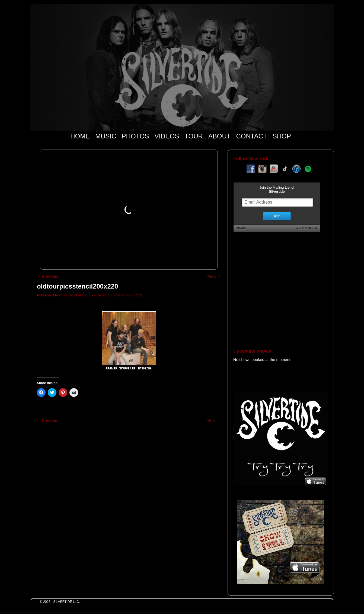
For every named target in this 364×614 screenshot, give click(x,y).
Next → (214, 276)
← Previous (48, 276)
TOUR (194, 136)
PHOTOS (135, 136)
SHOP (282, 136)
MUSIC (106, 136)
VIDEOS (167, 136)
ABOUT (220, 136)
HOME (80, 136)
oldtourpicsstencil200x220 (122, 295)
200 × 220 (90, 295)
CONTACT (251, 136)
